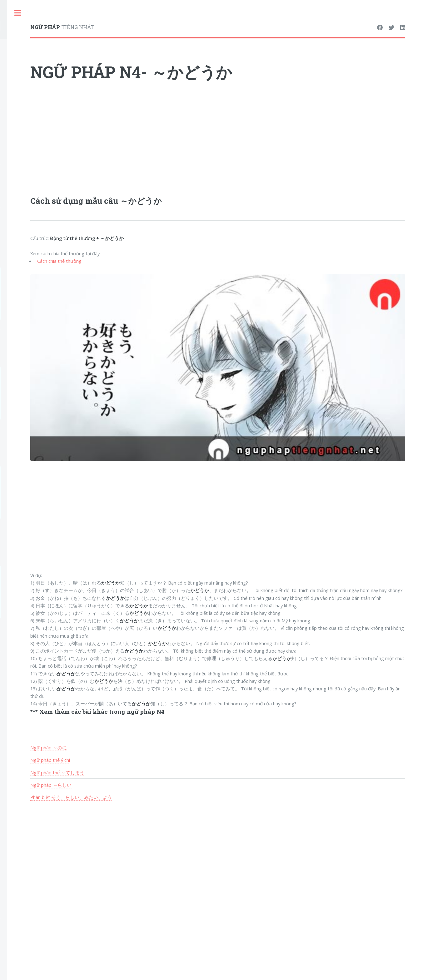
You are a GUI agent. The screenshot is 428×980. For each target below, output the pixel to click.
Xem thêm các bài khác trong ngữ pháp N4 (102, 712)
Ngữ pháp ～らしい (51, 785)
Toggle (17, 13)
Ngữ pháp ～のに (49, 747)
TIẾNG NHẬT (62, 27)
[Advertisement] (218, 142)
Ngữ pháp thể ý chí (50, 760)
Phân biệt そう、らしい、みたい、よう (71, 797)
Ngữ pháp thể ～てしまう (57, 772)
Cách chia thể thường (59, 261)
